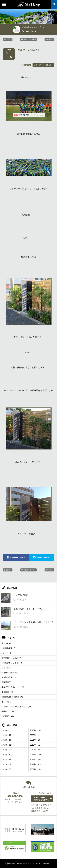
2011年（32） (36, 764)
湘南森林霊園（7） (9, 648)
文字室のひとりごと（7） (12, 658)
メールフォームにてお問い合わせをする (41, 799)
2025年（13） (36, 730)
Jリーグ (38, 65)
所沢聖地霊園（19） (10, 677)
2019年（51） (36, 745)
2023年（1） (35, 735)
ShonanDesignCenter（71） (13, 697)
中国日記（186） (9, 711)
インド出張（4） (8, 702)
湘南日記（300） (9, 716)
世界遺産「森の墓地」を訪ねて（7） (17, 707)
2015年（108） (36, 755)
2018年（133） (8, 750)
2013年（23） (36, 759)
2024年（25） (7, 735)
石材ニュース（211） (10, 668)
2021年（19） (36, 740)
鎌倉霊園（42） (8, 692)
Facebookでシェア (18, 558)
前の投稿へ (8, 39)
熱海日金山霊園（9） (10, 673)
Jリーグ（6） (7, 653)
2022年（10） (7, 740)
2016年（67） (7, 755)
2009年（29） (36, 769)
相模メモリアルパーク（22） (13, 687)
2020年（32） (7, 745)
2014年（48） (7, 759)
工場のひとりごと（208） (12, 663)
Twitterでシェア (43, 558)
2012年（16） (7, 764)
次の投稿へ (49, 39)
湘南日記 (48, 65)
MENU (5, 5)
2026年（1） (7, 730)
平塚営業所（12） (9, 682)
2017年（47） (36, 750)
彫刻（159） (7, 643)
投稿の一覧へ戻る (30, 39)
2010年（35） (7, 769)
